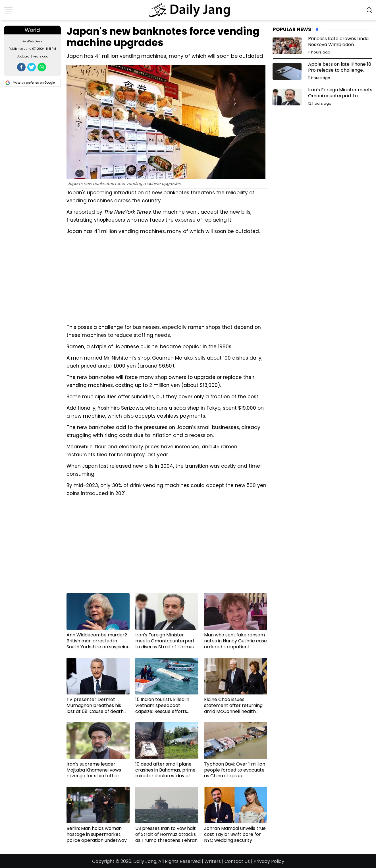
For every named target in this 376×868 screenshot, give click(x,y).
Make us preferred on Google (30, 83)
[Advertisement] (167, 279)
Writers (213, 861)
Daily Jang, (145, 861)
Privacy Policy (269, 861)
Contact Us (237, 861)
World (32, 30)
